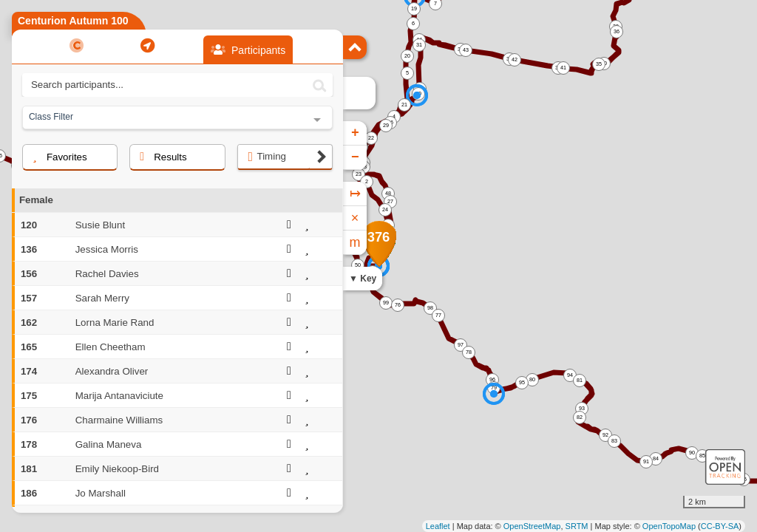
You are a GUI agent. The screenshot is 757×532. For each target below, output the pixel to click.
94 (570, 375)
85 (702, 456)
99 (386, 303)
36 (617, 31)
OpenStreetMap (532, 526)
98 (430, 308)
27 (390, 201)
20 (407, 56)
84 (656, 458)
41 (563, 68)
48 (388, 193)
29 (386, 125)
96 (492, 379)
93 (582, 408)
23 (359, 174)
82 (580, 417)
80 (532, 379)
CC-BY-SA (720, 526)
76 (398, 305)
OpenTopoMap (669, 526)
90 (692, 453)
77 (438, 315)
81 (580, 380)
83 (614, 441)
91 (646, 461)
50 (358, 265)
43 (466, 50)
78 (469, 352)
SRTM (577, 526)
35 (599, 64)
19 (414, 8)
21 (404, 105)
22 (371, 138)
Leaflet (438, 526)
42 (515, 59)
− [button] (355, 157)
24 (385, 209)
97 (461, 345)
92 (605, 435)
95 (522, 382)
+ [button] (355, 133)
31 (419, 45)
